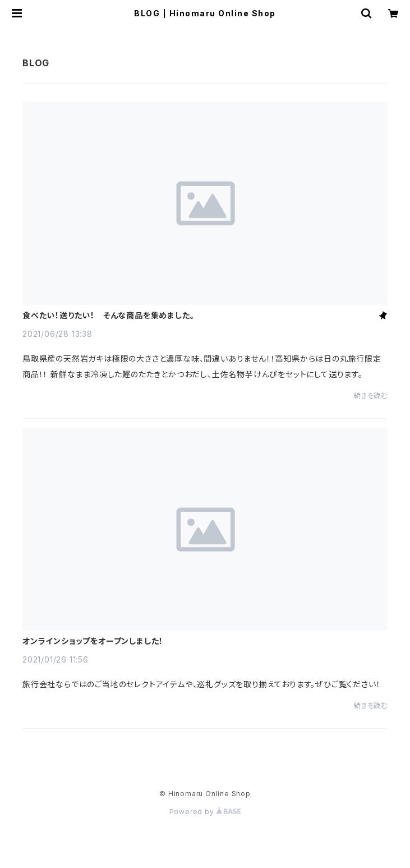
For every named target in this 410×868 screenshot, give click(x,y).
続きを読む (371, 396)
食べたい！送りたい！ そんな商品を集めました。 (108, 316)
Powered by (205, 812)
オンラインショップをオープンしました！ (93, 641)
